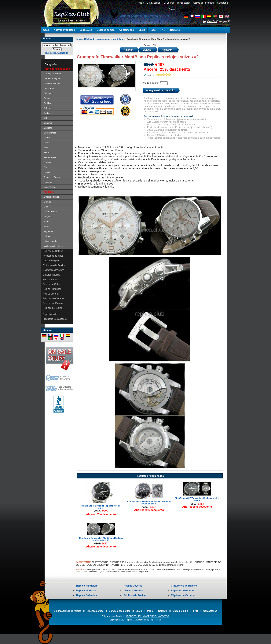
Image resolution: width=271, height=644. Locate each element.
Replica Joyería (51, 294)
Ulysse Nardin (50, 241)
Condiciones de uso (120, 611)
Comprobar (223, 3)
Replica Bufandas (52, 280)
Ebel (46, 148)
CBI (45, 118)
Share (172, 9)
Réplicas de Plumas (53, 303)
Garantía (163, 611)
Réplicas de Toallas (53, 308)
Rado (46, 221)
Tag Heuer (48, 231)
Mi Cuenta (169, 3)
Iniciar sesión (184, 3)
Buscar (47, 38)
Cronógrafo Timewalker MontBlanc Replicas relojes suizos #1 (149, 503)
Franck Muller (50, 157)
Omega (47, 202)
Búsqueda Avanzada (57, 53)
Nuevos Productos (64, 30)
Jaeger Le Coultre (52, 177)
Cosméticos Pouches (54, 270)
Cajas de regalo (51, 261)
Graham (47, 162)
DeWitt (47, 143)
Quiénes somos (106, 30)
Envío (142, 30)
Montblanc (118, 39)
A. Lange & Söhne (52, 74)
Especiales (86, 30)
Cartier (47, 113)
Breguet (47, 98)
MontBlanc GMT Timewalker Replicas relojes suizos (197, 499)
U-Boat (47, 236)
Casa (46, 30)
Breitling (47, 103)
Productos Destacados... (55, 319)
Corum (47, 138)
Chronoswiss (49, 133)
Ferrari (47, 152)
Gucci (46, 167)
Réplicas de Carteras (53, 298)
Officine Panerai (51, 197)
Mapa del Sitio (180, 611)
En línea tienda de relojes (68, 611)
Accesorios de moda (53, 256)
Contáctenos (126, 30)
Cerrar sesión (154, 3)
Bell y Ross (49, 88)
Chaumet (48, 123)
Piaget (46, 217)
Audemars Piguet (51, 79)
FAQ (163, 30)
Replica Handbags (52, 289)
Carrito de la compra (204, 3)
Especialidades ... (52, 314)
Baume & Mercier (51, 83)
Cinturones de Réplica (54, 265)
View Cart (212, 21)
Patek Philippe (50, 212)
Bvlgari (47, 108)
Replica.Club (131, 620)
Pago (153, 30)
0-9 (167, 616)
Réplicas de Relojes (53, 251)
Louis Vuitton (49, 187)
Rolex (46, 226)
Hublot (46, 172)
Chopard (47, 128)
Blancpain (48, 93)
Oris (45, 207)
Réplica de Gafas (52, 284)
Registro (175, 30)
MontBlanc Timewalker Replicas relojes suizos (101, 507)
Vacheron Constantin (53, 246)
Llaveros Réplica (51, 275)
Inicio (141, 3)
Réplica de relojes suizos (97, 39)
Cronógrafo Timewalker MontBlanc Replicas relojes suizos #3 (101, 539)
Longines (48, 182)
